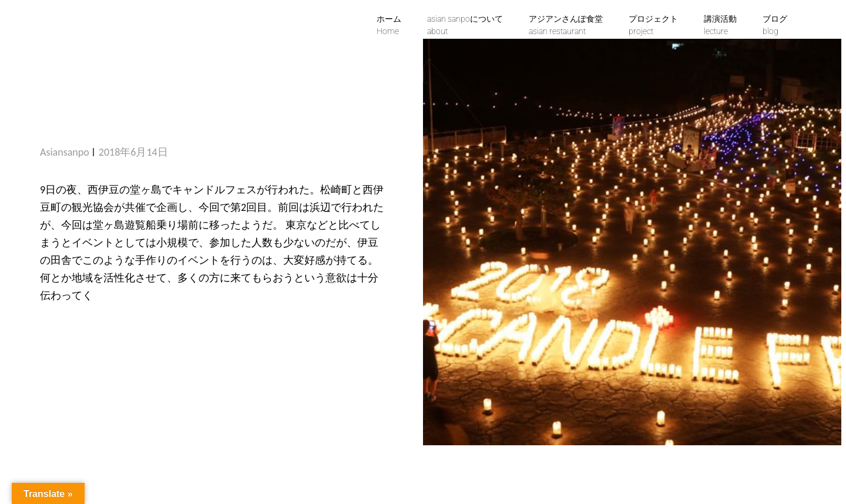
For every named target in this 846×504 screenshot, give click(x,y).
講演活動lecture (720, 25)
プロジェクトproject (653, 25)
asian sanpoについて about (465, 25)
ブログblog (775, 25)
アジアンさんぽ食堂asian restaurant (566, 25)
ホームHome (389, 25)
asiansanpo (65, 152)
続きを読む (76, 331)
